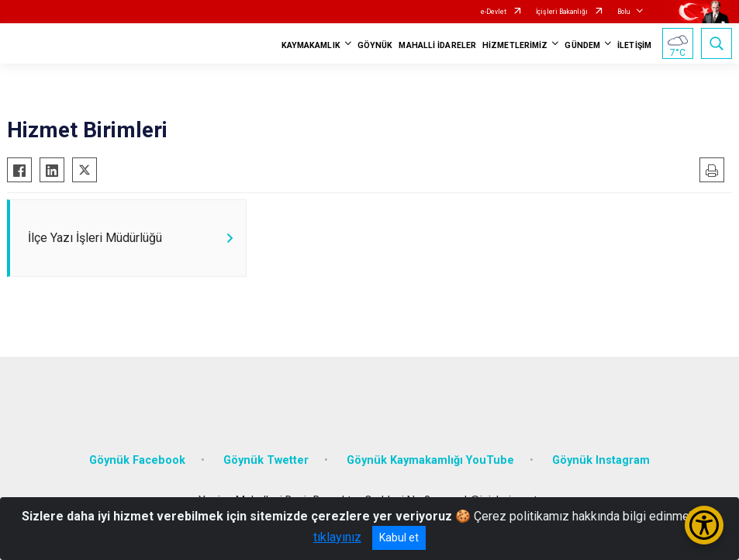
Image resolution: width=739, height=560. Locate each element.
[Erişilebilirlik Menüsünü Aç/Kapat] (704, 525)
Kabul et (399, 538)
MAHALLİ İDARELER (437, 45)
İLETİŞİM (634, 45)
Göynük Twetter (266, 460)
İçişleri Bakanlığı (562, 12)
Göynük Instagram (601, 460)
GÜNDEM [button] (582, 45)
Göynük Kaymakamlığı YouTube (430, 460)
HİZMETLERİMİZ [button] (515, 45)
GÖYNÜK (375, 45)
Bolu (623, 12)
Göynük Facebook (137, 460)
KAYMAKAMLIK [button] (311, 45)
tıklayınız (337, 537)
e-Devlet (494, 12)
